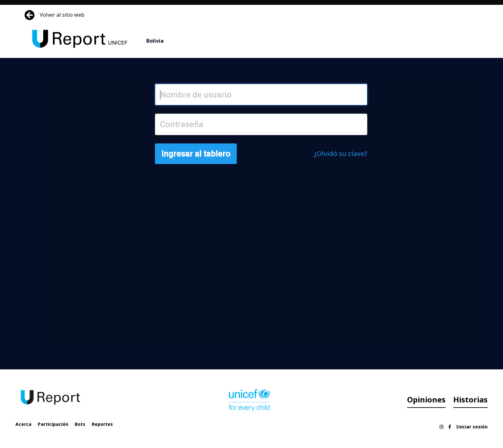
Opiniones (426, 399)
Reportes (102, 424)
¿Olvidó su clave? (341, 153)
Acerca (23, 424)
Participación (53, 424)
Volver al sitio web (55, 15)
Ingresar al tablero (196, 154)
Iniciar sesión (472, 427)
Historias (470, 399)
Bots (80, 424)
